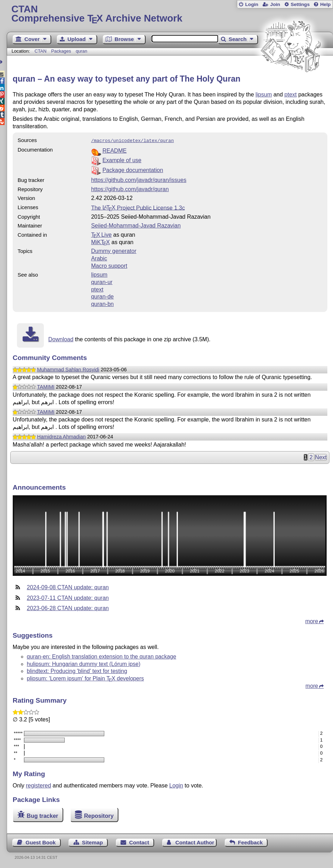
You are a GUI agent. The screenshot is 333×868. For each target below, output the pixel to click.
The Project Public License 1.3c (138, 207)
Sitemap (92, 842)
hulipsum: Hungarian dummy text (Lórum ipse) (84, 663)
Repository (99, 815)
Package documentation (133, 169)
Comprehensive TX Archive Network (170, 14)
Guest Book (40, 842)
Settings (300, 4)
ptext (291, 95)
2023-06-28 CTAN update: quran (68, 607)
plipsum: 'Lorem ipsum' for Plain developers (85, 678)
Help (326, 4)
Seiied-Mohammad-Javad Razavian (136, 225)
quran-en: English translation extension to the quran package (102, 656)
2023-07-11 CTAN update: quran (68, 597)
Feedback (250, 842)
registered (38, 785)
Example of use (122, 160)
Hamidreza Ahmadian (62, 436)
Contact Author (195, 842)
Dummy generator (114, 250)
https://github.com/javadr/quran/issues (139, 179)
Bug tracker (43, 815)
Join (275, 4)
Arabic (99, 258)
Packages (62, 51)
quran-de (103, 296)
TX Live (101, 234)
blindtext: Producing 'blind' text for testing (77, 670)
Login (252, 4)
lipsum (264, 95)
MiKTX (101, 241)
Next (321, 457)
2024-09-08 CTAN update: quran (68, 587)
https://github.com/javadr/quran (130, 188)
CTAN (41, 51)
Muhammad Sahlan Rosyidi (68, 369)
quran (81, 51)
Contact (139, 842)
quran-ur (102, 281)
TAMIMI (46, 386)
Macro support (109, 265)
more (311, 621)
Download (61, 339)
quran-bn (103, 303)
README (115, 150)
